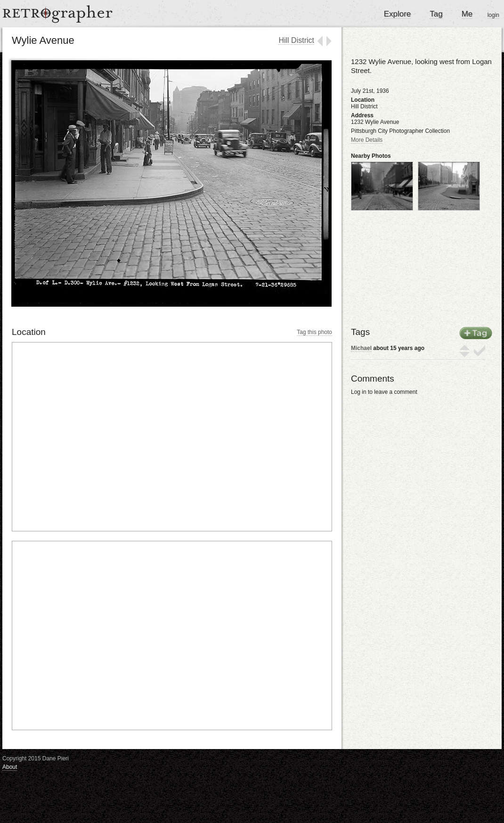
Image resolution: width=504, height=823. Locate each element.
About (10, 767)
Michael (361, 348)
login (493, 15)
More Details (367, 140)
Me (467, 14)
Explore (398, 14)
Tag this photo (314, 332)
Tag (436, 14)
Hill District (296, 40)
